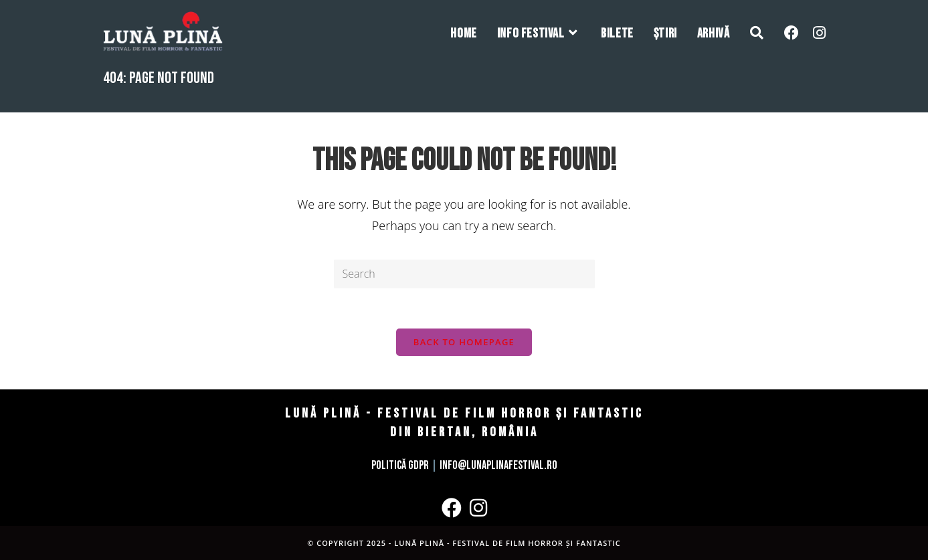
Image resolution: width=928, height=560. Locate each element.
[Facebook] (452, 508)
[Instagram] (478, 508)
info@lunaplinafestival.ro (498, 465)
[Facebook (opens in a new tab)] (792, 32)
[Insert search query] (464, 274)
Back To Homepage (464, 342)
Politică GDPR (400, 465)
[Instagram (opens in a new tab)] (819, 32)
